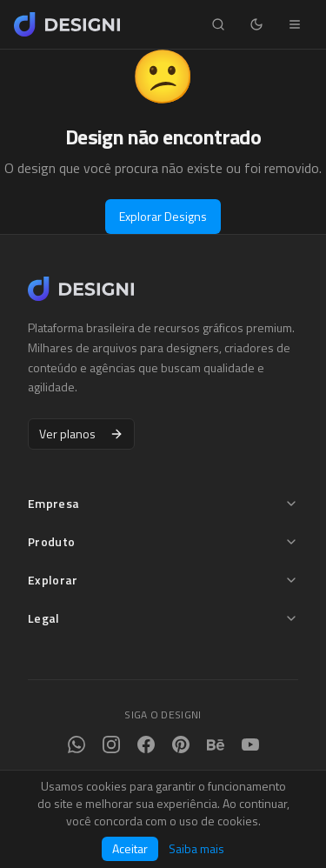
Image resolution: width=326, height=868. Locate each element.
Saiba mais (196, 849)
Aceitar (130, 848)
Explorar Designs (163, 216)
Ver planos (81, 434)
